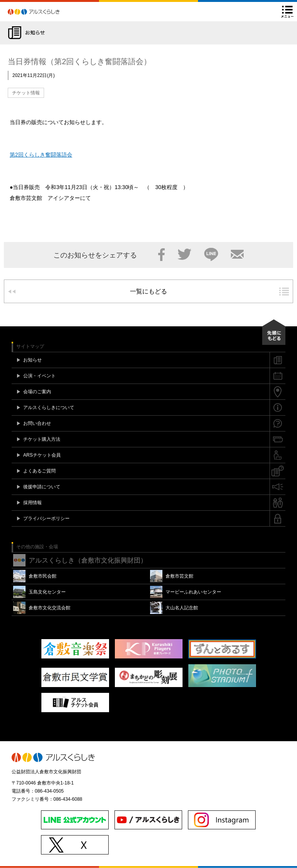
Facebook (161, 254)
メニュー (287, 12)
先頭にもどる (274, 332)
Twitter (184, 254)
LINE (211, 254)
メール (237, 254)
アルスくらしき (47, 12)
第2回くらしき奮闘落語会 (41, 155)
